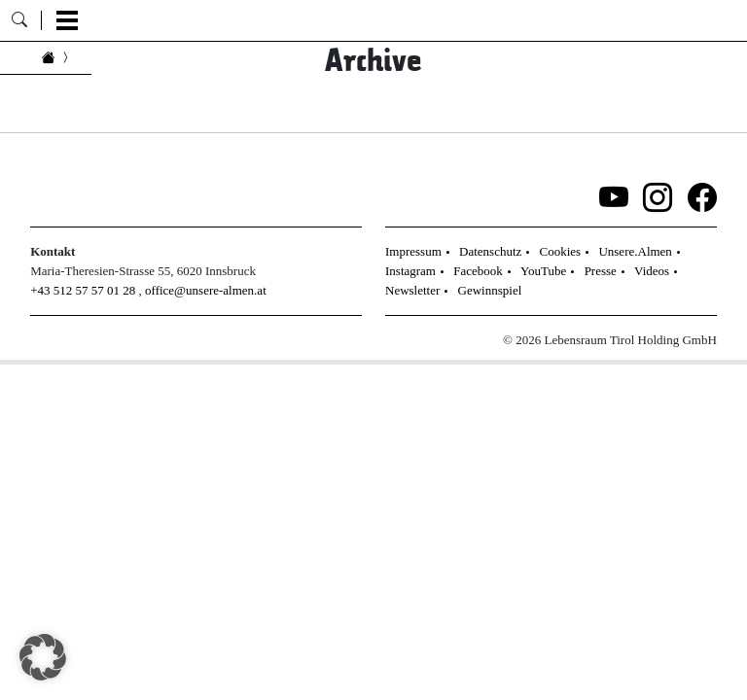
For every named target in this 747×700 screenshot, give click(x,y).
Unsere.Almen (635, 251)
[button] (43, 657)
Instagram (410, 271)
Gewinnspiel (490, 290)
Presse (601, 271)
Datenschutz (490, 251)
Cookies (561, 251)
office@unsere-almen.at (206, 290)
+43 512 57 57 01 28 (83, 290)
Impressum (413, 251)
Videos (652, 271)
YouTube (543, 271)
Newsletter (412, 290)
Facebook (478, 271)
